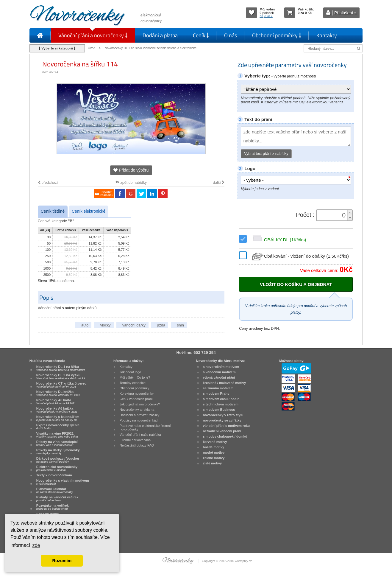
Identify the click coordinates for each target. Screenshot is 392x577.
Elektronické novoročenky (57, 468)
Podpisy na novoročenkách (140, 420)
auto (85, 325)
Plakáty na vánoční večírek (57, 499)
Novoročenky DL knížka (58, 393)
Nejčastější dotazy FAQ (137, 445)
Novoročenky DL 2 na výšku (61, 377)
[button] (350, 213)
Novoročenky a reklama (137, 410)
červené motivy (215, 442)
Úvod (91, 48)
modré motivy (214, 452)
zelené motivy (214, 458)
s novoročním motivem (221, 367)
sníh (180, 325)
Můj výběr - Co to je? (135, 377)
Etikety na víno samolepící (57, 443)
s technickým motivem (221, 404)
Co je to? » (266, 16)
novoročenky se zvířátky (222, 420)
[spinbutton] (332, 215)
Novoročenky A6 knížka (57, 410)
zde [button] (36, 545)
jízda (161, 325)
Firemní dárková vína (135, 440)
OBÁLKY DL (278, 240)
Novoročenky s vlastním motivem (63, 482)
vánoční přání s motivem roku (227, 426)
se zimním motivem (218, 388)
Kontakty (327, 35)
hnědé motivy (214, 447)
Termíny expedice (133, 383)
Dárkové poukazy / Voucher (58, 460)
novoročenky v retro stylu (223, 415)
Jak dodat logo (130, 372)
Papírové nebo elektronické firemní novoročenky (145, 427)
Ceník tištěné (53, 211)
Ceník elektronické (89, 211)
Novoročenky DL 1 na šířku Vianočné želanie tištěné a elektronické (151, 48)
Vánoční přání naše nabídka (140, 435)
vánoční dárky (134, 325)
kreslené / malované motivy (225, 383)
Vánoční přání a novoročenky (93, 35)
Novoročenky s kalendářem (58, 418)
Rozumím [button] (62, 561)
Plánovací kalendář (55, 490)
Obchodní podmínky (277, 35)
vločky (106, 325)
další (219, 183)
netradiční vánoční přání (222, 431)
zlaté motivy (213, 463)
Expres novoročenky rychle (58, 427)
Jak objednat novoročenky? (140, 404)
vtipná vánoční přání (219, 377)
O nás (231, 35)
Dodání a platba (160, 35)
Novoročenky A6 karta (56, 402)
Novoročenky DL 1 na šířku (61, 368)
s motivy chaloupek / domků (225, 436)
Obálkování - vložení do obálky (300, 256)
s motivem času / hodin (221, 399)
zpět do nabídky (131, 183)
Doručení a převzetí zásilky (140, 415)
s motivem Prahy (216, 394)
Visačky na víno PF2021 (57, 435)
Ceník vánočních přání (136, 399)
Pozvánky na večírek (53, 507)
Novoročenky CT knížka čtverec (61, 385)
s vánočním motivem (219, 372)
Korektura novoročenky (137, 394)
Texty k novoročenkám (54, 475)
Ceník (201, 35)
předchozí (48, 183)
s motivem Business (219, 410)
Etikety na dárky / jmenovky (58, 452)
